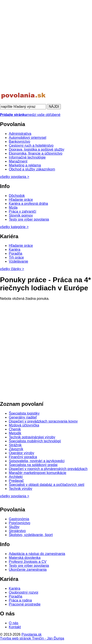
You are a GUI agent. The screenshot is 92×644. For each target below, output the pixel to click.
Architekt (16, 477)
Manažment (18, 161)
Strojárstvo (17, 531)
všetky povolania (15, 177)
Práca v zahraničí (23, 211)
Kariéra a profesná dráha (28, 204)
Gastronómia (19, 519)
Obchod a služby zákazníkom (32, 169)
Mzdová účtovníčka (24, 425)
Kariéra (15, 250)
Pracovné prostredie (25, 604)
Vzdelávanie (18, 261)
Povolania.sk (32, 634)
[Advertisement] (46, 46)
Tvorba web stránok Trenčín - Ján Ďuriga (32, 638)
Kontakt (15, 627)
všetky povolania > (15, 496)
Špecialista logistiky (24, 413)
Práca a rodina (20, 600)
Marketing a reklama (25, 165)
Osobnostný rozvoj (24, 592)
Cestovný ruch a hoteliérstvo (31, 145)
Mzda (13, 208)
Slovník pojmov (21, 215)
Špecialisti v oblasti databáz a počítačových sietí (47, 485)
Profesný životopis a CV (28, 562)
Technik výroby (21, 489)
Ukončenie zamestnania (28, 570)
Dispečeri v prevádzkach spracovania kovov (43, 421)
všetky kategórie (14, 227)
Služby (14, 527)
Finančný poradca (23, 457)
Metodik (15, 433)
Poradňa (16, 253)
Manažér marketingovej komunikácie (38, 473)
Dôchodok (17, 196)
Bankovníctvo (19, 142)
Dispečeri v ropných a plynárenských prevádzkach (48, 469)
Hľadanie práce (21, 200)
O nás (14, 623)
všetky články (12, 269)
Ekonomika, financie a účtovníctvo (36, 153)
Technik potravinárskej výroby (32, 437)
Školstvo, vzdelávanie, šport (31, 535)
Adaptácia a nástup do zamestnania (37, 554)
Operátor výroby (22, 453)
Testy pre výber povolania (29, 219)
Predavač (16, 481)
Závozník (16, 449)
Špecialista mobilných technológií (35, 441)
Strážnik (15, 445)
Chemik (15, 429)
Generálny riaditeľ (23, 417)
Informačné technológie (27, 157)
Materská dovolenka (25, 558)
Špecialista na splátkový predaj (33, 465)
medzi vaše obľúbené (30, 115)
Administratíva (20, 134)
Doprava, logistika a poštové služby (37, 149)
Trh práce (16, 257)
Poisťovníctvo (20, 523)
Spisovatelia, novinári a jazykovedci (37, 461)
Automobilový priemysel (28, 138)
